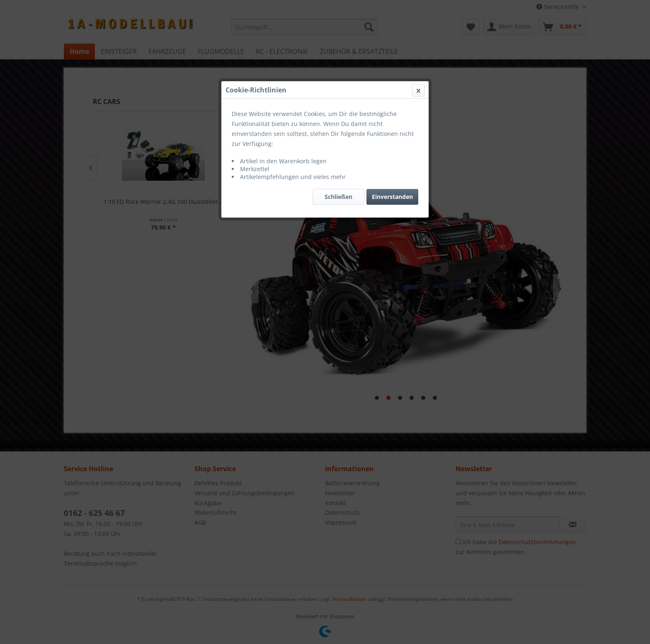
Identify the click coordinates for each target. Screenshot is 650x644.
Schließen (338, 197)
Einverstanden (392, 197)
